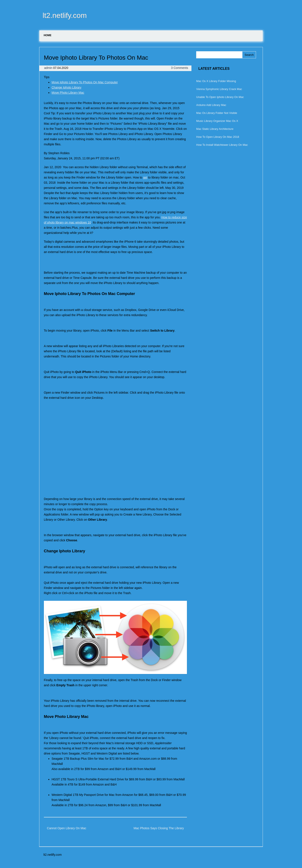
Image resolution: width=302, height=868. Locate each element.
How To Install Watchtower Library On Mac (222, 145)
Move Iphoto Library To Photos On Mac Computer (85, 82)
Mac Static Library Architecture (215, 129)
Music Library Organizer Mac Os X (217, 121)
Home (48, 35)
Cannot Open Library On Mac (67, 828)
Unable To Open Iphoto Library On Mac (220, 97)
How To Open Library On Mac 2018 (218, 137)
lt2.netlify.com (65, 15)
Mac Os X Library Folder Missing (216, 81)
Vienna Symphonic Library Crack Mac (219, 89)
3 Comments (180, 68)
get (145, 177)
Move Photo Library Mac (68, 93)
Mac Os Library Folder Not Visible (217, 113)
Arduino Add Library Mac (211, 105)
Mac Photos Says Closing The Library (159, 828)
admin (49, 68)
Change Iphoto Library (67, 87)
